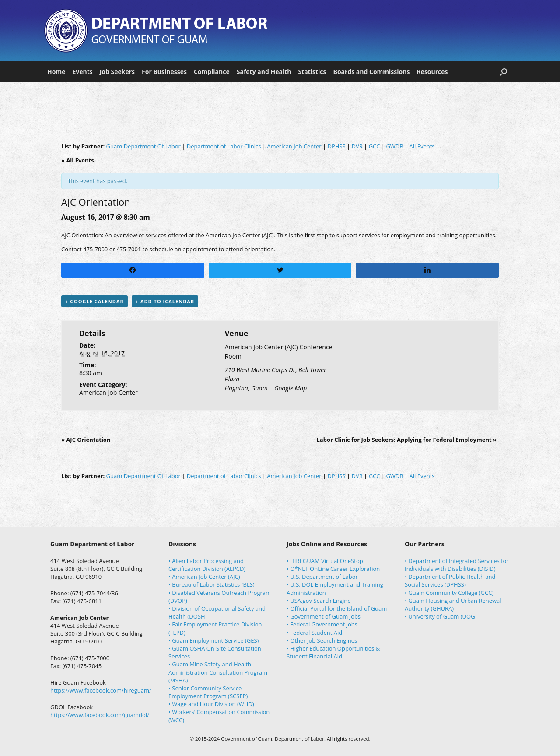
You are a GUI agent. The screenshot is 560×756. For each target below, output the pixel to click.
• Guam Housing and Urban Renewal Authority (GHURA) (453, 605)
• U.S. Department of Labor (322, 577)
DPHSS (336, 146)
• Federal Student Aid (314, 633)
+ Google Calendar (94, 301)
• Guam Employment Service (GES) (213, 640)
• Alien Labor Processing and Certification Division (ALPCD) (207, 565)
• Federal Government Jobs (322, 624)
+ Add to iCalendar (165, 301)
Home (56, 72)
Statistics (312, 72)
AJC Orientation (86, 440)
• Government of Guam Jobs (324, 616)
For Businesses (164, 72)
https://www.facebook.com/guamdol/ (100, 715)
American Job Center (294, 146)
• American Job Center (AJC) (204, 577)
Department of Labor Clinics (224, 146)
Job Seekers (117, 72)
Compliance (212, 72)
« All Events (78, 160)
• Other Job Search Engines (322, 640)
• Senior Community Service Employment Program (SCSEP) (208, 692)
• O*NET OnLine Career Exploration (333, 569)
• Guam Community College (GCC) (449, 593)
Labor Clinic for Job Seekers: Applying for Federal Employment (407, 440)
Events (82, 72)
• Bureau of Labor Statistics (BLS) (212, 584)
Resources (432, 72)
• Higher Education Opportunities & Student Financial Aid (333, 652)
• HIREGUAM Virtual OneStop (325, 561)
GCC (374, 146)
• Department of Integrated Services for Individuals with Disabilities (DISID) (457, 565)
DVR (357, 146)
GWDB (394, 146)
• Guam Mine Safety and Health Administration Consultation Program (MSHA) (218, 672)
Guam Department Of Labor (143, 146)
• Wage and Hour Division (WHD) (211, 704)
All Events (422, 146)
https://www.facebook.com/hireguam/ (101, 690)
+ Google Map (288, 388)
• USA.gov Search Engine (319, 601)
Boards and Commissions (372, 72)
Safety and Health (264, 72)
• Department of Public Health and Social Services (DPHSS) (450, 580)
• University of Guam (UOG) (441, 616)
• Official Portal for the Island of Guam (337, 608)
